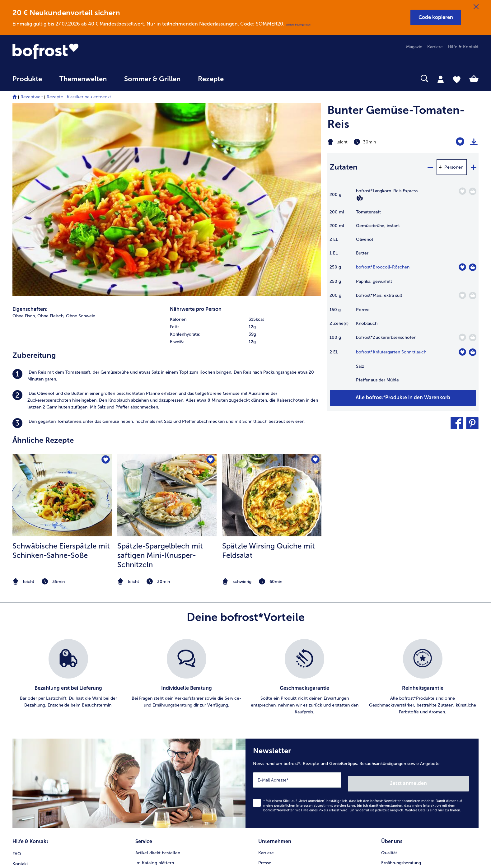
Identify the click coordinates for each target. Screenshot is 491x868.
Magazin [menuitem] (414, 47)
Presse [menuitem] (265, 699)
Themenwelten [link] (83, 79)
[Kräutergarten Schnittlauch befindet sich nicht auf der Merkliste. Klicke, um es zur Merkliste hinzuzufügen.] (462, 352)
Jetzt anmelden (442, 621)
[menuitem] (27, 82)
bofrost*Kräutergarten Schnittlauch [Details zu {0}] (391, 352)
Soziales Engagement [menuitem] (280, 749)
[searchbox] (245, 79)
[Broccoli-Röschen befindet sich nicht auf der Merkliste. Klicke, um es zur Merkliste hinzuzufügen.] (462, 267)
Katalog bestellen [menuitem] (153, 709)
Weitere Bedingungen (298, 25)
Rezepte (55, 97)
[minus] (430, 167)
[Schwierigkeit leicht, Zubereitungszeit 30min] (377, 142)
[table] (403, 289)
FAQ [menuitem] (17, 689)
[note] (62, 395)
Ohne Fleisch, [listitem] (51, 130)
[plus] (473, 167)
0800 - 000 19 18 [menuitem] (35, 739)
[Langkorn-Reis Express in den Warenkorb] (473, 191)
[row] (245, 133)
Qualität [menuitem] (389, 689)
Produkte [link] (27, 79)
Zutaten (344, 167)
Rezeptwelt (32, 97)
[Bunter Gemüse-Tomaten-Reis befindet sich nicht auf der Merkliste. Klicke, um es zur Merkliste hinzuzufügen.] (460, 142)
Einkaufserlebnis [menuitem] (397, 709)
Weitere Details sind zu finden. (433, 649)
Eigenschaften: (30, 123)
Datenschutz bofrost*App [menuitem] (284, 739)
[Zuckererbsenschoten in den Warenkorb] (473, 338)
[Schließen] (476, 7)
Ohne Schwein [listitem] (81, 130)
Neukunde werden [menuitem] (400, 719)
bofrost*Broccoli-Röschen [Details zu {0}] (383, 267)
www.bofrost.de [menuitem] (33, 719)
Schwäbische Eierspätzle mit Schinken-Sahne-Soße (61, 364)
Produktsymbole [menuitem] (398, 739)
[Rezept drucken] (474, 142)
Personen (454, 167)
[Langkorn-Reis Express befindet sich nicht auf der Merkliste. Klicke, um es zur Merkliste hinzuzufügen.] (462, 191)
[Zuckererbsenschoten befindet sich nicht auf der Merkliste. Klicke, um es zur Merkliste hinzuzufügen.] (462, 337)
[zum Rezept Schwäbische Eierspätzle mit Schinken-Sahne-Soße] (62, 309)
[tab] (441, 79)
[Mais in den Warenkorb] (473, 296)
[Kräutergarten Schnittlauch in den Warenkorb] (473, 352)
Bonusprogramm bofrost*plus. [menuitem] (166, 759)
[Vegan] (360, 198)
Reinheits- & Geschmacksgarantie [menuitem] (415, 729)
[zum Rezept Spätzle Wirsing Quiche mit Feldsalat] (272, 309)
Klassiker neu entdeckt (89, 97)
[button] (436, 17)
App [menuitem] (139, 729)
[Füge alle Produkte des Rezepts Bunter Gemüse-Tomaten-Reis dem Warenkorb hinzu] (403, 398)
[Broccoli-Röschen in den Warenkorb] (473, 267)
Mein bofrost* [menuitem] (31, 709)
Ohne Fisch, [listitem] (24, 130)
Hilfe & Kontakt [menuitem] (463, 47)
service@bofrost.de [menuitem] (36, 729)
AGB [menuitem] (263, 709)
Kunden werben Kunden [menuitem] (159, 749)
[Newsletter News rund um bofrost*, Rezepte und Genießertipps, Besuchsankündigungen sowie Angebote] (362, 623)
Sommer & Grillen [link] (152, 79)
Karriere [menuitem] (435, 47)
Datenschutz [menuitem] (271, 729)
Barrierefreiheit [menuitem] (273, 779)
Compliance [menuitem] (270, 759)
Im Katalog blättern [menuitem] (155, 699)
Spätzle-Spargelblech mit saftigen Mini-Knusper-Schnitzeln (160, 369)
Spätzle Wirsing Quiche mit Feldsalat (269, 364)
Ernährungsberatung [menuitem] (401, 699)
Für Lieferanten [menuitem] (273, 769)
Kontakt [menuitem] (20, 699)
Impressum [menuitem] (269, 719)
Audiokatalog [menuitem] (148, 719)
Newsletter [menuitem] (146, 739)
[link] (82, 51)
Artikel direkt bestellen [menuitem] (158, 689)
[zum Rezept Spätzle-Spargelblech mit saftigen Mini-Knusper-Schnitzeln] (167, 309)
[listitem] (167, 189)
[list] (245, 519)
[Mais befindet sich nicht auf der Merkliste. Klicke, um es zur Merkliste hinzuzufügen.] (462, 295)
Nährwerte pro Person (196, 123)
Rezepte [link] (211, 79)
